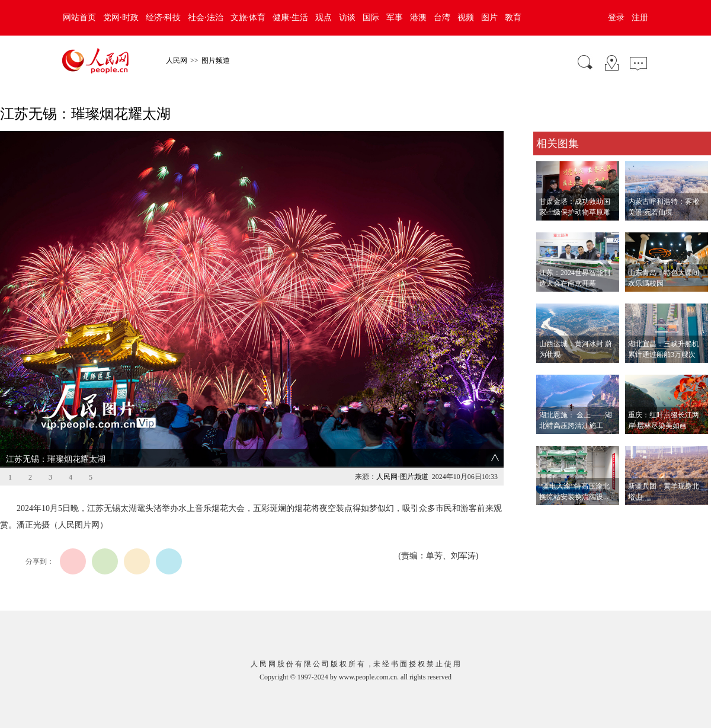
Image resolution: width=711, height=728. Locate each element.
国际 (371, 17)
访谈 (347, 17)
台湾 (442, 17)
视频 (466, 17)
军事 (395, 17)
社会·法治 (206, 17)
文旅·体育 (248, 17)
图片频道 (216, 60)
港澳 (418, 17)
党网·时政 (121, 17)
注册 (640, 17)
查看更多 (550, 517)
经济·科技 (164, 17)
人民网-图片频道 (402, 477)
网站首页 (79, 17)
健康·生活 (290, 17)
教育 (513, 17)
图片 (489, 17)
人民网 (177, 60)
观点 (324, 17)
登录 (616, 17)
